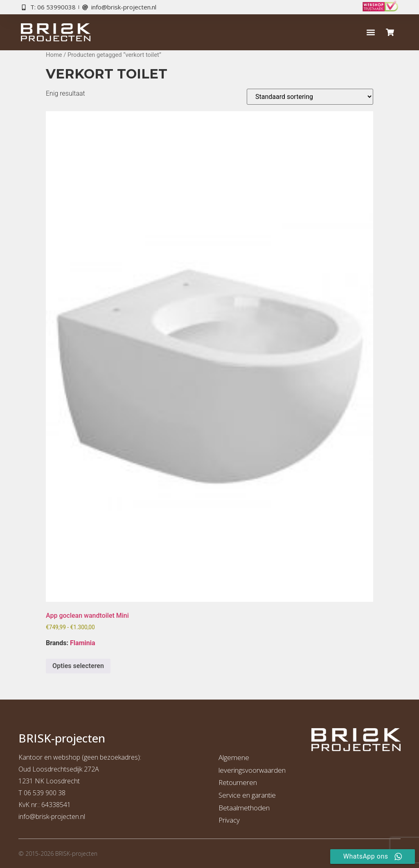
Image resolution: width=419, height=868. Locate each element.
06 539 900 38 (45, 793)
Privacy (229, 820)
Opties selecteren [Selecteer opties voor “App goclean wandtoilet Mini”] (78, 666)
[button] (371, 33)
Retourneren (238, 782)
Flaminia (82, 643)
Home (54, 55)
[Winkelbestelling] (310, 97)
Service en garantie (247, 795)
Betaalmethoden (244, 808)
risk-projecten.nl (62, 816)
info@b (29, 816)
